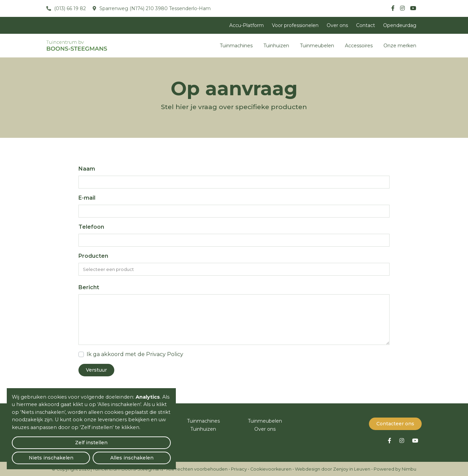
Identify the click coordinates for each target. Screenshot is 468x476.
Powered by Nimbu (395, 468)
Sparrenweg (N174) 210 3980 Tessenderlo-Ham (154, 8)
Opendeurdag (400, 25)
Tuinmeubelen (317, 46)
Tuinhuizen (276, 46)
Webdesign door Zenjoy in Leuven (333, 468)
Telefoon (91, 227)
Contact (366, 25)
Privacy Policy (165, 354)
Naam (87, 169)
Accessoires (359, 46)
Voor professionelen (295, 25)
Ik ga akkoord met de (135, 354)
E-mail (87, 198)
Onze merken (400, 46)
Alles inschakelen (145, 454)
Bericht (89, 287)
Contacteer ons (395, 423)
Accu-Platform (247, 25)
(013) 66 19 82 (69, 8)
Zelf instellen (38, 454)
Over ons (337, 25)
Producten (93, 256)
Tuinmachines (236, 46)
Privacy (239, 468)
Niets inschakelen (91, 454)
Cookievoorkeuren (271, 468)
